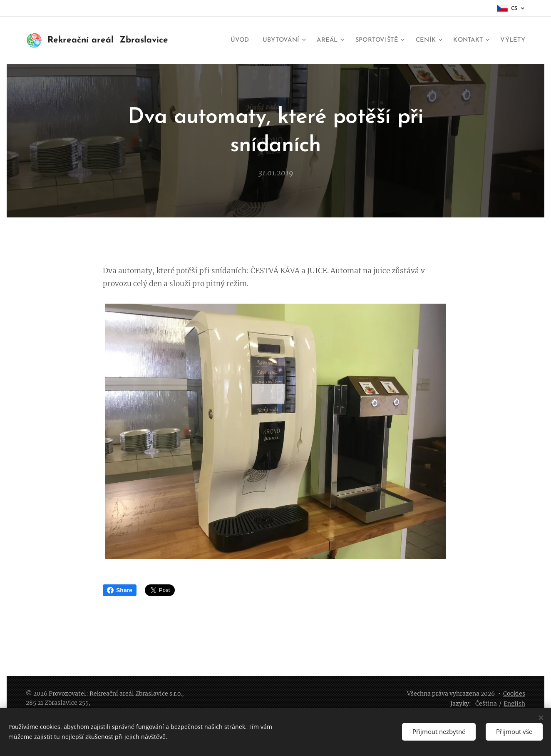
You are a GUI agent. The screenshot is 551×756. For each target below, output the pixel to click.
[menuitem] (227, 40)
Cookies (514, 694)
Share (120, 590)
